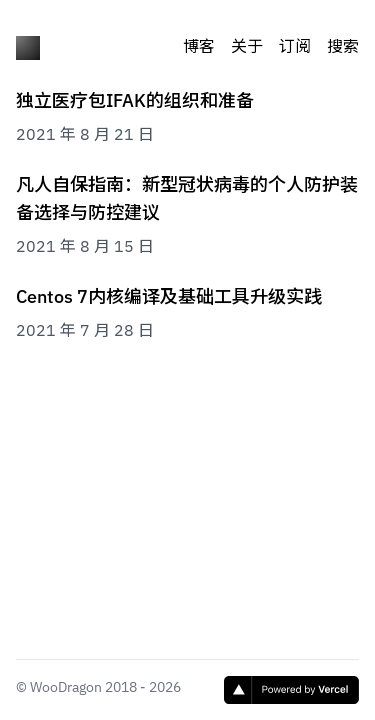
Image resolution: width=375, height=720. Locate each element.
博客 (199, 48)
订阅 (295, 48)
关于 (247, 48)
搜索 (343, 48)
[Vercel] (291, 690)
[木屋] (28, 48)
